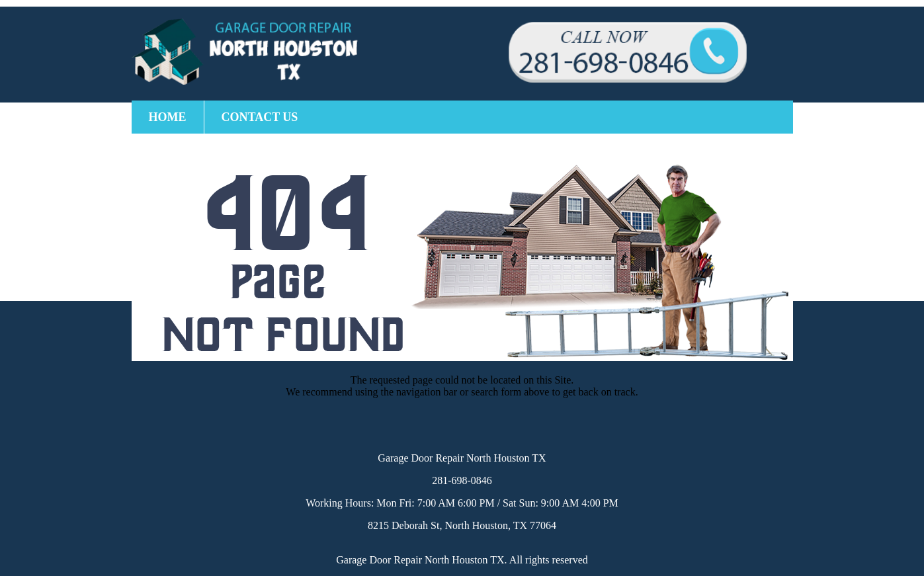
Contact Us (260, 117)
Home (168, 117)
